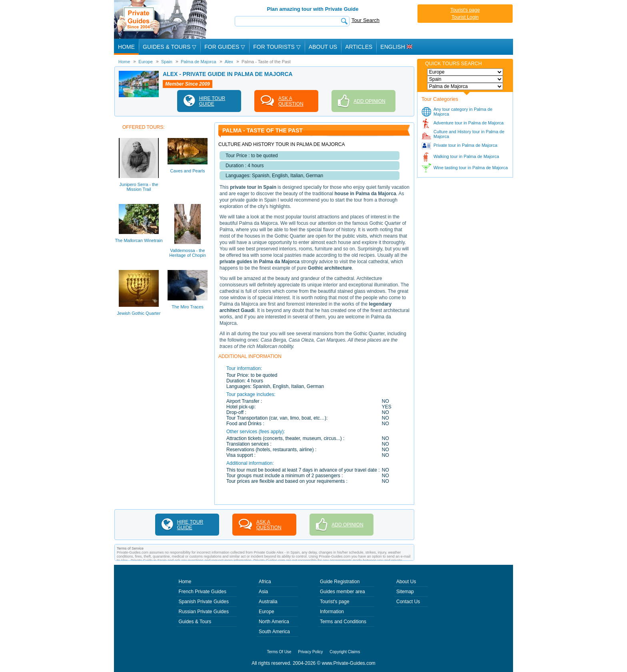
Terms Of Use (279, 652)
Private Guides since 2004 (161, 19)
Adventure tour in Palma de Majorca (468, 123)
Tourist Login (465, 17)
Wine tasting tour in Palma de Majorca (471, 168)
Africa (265, 582)
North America (274, 622)
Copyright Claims (345, 652)
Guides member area (342, 592)
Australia (268, 602)
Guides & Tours (195, 622)
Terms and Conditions (343, 622)
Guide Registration (340, 582)
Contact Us (408, 602)
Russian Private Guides (204, 612)
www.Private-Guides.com (349, 663)
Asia (263, 592)
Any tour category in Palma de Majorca (463, 112)
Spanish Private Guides (204, 602)
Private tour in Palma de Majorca (465, 145)
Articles (359, 47)
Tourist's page (465, 10)
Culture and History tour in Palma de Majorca (469, 134)
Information (332, 612)
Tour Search (365, 20)
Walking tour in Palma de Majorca (466, 156)
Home (126, 47)
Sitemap (405, 592)
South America (274, 632)
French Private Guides (203, 592)
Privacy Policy (310, 652)
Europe (267, 612)
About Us (323, 47)
